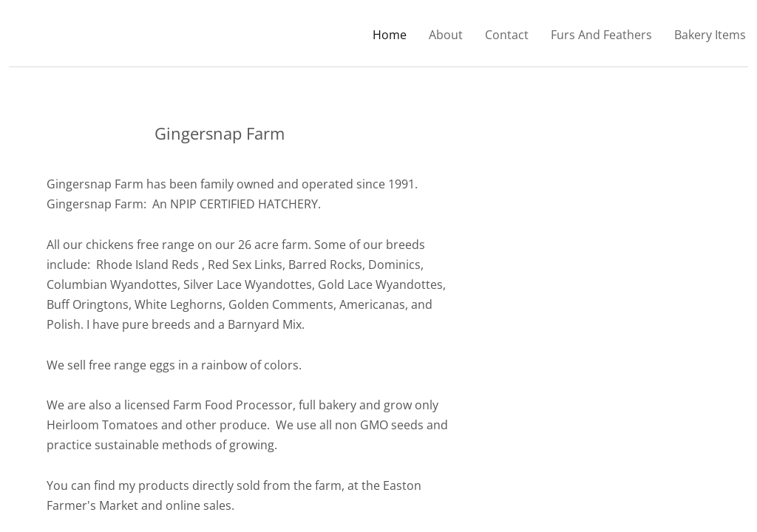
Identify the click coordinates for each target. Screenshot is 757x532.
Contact (507, 35)
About (446, 35)
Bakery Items (710, 35)
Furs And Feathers (601, 35)
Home (390, 35)
